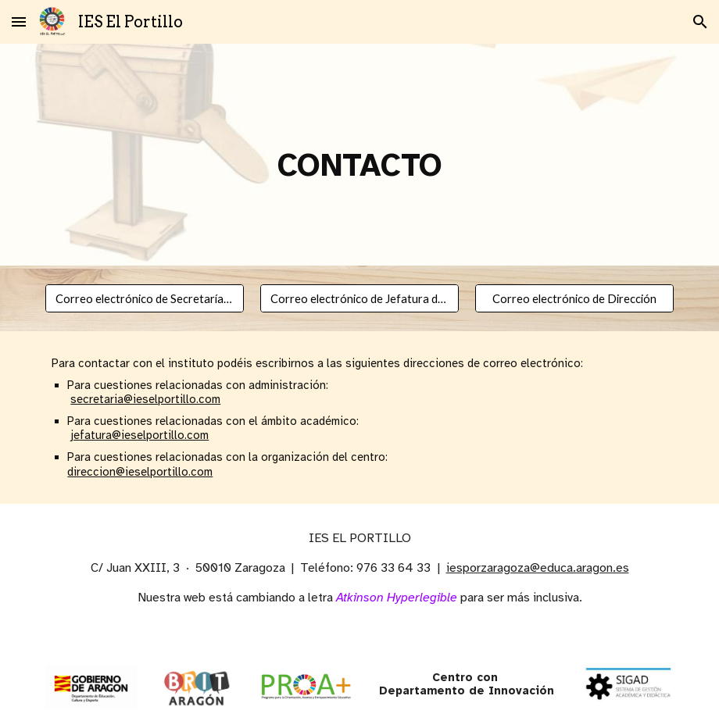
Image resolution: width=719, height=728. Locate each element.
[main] (359, 155)
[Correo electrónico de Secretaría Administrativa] (145, 298)
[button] (19, 21)
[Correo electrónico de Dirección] (574, 298)
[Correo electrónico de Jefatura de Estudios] (359, 298)
